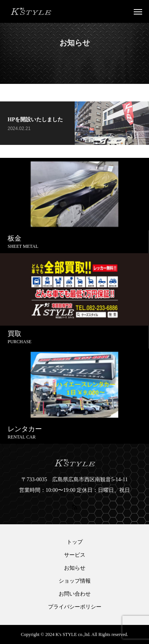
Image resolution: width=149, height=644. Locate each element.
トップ (75, 542)
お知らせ (75, 568)
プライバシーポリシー (75, 607)
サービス (75, 555)
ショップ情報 (75, 581)
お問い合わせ (75, 594)
